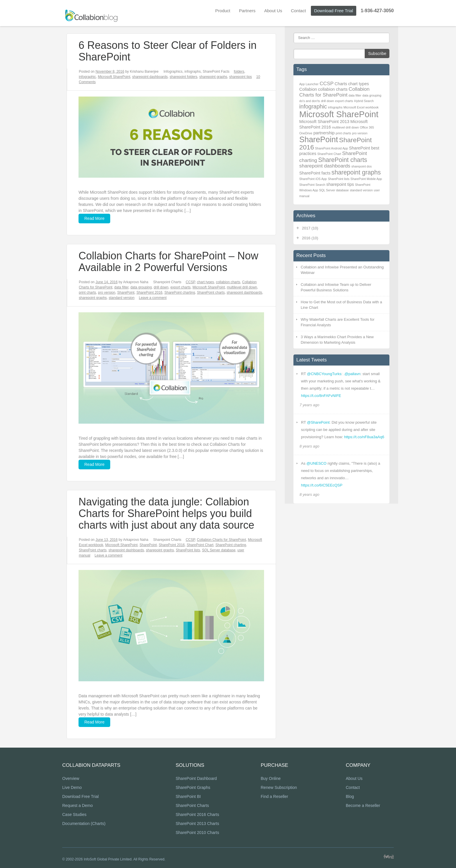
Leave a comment (153, 298)
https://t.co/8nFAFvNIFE (321, 396)
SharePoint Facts (216, 72)
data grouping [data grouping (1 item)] (372, 95)
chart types (205, 282)
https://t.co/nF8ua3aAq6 (364, 437)
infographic (87, 77)
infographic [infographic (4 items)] (313, 106)
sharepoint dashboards (150, 77)
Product (223, 11)
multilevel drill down (242, 287)
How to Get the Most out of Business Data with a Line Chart (341, 305)
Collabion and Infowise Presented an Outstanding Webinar (342, 270)
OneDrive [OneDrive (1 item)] (306, 133)
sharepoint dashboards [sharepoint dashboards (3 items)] (325, 166)
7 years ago (309, 405)
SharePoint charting (180, 293)
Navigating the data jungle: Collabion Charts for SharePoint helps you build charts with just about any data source (166, 513)
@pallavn (352, 374)
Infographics (173, 72)
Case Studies (74, 815)
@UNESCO (317, 463)
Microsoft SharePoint (114, 77)
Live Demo (72, 788)
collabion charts (228, 282)
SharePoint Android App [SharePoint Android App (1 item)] (331, 148)
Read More (94, 218)
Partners (247, 11)
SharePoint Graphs (193, 788)
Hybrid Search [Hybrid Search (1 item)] (364, 101)
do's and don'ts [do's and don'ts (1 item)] (310, 101)
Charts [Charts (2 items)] (341, 84)
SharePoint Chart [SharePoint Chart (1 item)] (329, 154)
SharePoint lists (188, 550)
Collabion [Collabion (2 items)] (308, 89)
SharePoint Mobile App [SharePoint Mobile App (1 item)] (366, 179)
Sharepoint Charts (167, 282)
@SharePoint (318, 422)
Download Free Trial (334, 11)
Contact (298, 11)
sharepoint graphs (213, 77)
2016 (310, 238)
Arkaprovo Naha (136, 282)
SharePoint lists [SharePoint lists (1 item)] (339, 179)
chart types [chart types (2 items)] (358, 84)
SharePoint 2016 (149, 293)
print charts (87, 293)
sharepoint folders (183, 77)
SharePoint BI (188, 797)
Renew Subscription (279, 788)
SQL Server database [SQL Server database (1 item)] (334, 190)
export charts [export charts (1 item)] (344, 101)
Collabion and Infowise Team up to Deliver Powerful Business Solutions (336, 287)
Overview (71, 779)
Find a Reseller (274, 797)
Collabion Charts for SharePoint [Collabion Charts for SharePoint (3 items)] (334, 92)
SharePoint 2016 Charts (197, 815)
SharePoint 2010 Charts (197, 833)
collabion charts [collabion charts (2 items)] (333, 89)
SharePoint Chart (200, 545)
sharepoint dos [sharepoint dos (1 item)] (361, 166)
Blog (350, 797)
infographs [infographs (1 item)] (335, 107)
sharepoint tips (241, 77)
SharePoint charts (211, 293)
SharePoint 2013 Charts (197, 824)
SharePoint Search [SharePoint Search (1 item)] (312, 185)
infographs (193, 72)
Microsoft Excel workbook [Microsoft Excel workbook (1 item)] (361, 107)
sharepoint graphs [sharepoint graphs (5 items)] (356, 172)
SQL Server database (219, 550)
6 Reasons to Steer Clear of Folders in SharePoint (168, 51)
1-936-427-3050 (377, 11)
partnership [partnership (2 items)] (324, 133)
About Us (273, 11)
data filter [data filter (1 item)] (355, 95)
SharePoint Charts (192, 806)
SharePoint (126, 293)
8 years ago (309, 446)
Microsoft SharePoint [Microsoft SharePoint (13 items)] (339, 114)
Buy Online (270, 779)
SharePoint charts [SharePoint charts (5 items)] (343, 160)
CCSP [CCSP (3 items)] (327, 83)
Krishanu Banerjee (144, 72)
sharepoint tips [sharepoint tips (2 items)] (340, 184)
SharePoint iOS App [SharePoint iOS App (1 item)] (313, 179)
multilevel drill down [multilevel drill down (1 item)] (345, 127)
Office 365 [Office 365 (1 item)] (367, 127)
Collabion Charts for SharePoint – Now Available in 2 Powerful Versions (168, 262)
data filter (121, 287)
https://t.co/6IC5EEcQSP (322, 485)
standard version (122, 298)
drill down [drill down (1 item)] (328, 101)
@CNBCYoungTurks (324, 374)
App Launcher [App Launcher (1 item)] (309, 84)
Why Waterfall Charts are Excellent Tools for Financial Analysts (338, 322)
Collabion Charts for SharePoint (221, 540)
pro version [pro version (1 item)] (360, 133)
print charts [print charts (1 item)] (343, 133)
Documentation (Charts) (84, 824)
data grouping (141, 287)
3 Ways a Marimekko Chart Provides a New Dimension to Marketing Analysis (337, 340)
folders (239, 72)
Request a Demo (78, 806)
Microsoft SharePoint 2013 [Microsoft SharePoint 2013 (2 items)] (324, 122)
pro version (107, 293)
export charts (180, 287)
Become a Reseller (363, 806)
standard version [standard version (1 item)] (361, 190)
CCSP (190, 282)
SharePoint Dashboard (196, 779)
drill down (161, 287)
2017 (310, 228)
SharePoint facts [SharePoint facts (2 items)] (315, 173)
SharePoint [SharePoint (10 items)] (319, 140)
